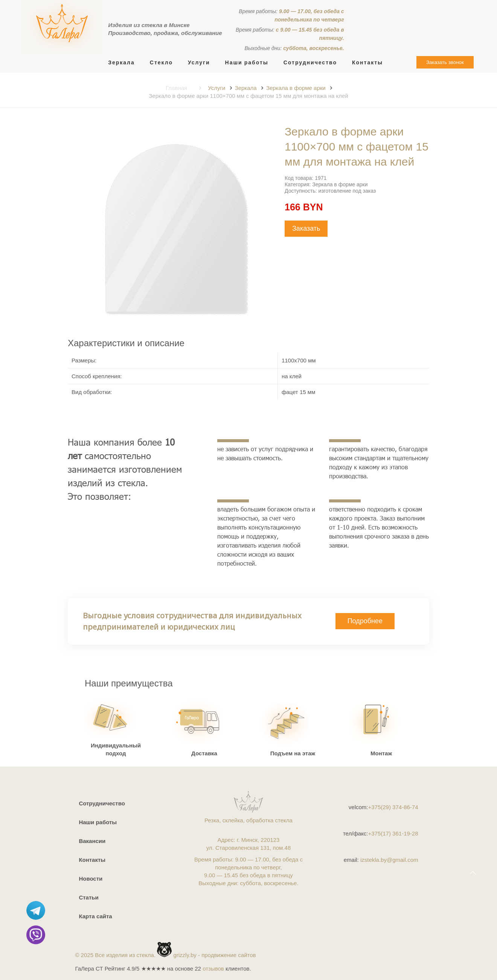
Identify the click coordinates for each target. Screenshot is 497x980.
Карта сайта (95, 916)
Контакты (92, 860)
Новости (91, 879)
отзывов (213, 969)
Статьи (88, 897)
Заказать (306, 228)
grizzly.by (185, 955)
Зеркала (246, 88)
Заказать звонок (445, 62)
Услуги (216, 88)
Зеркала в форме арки (296, 88)
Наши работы (98, 822)
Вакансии (92, 841)
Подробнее (365, 621)
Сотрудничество (102, 803)
